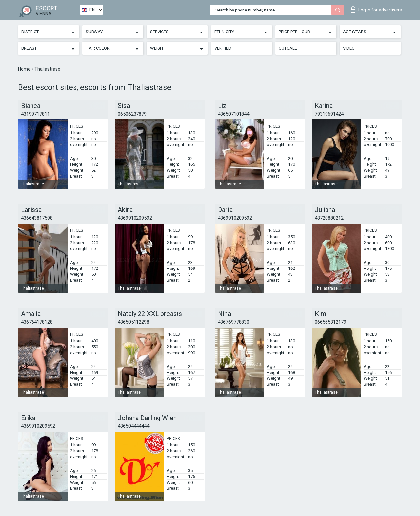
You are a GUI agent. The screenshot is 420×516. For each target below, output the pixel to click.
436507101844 (234, 114)
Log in (376, 10)
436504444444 (134, 426)
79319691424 (329, 114)
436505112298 (134, 322)
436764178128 (37, 322)
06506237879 (132, 114)
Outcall (288, 48)
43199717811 (35, 114)
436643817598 (37, 218)
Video (349, 48)
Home (25, 69)
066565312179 (330, 322)
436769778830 (234, 322)
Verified (223, 48)
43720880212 (329, 218)
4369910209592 (135, 218)
